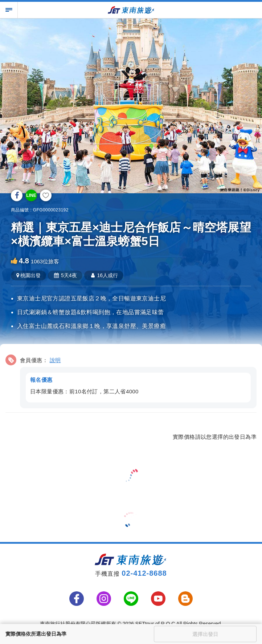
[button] (131, 380)
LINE (31, 195)
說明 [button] (55, 360)
